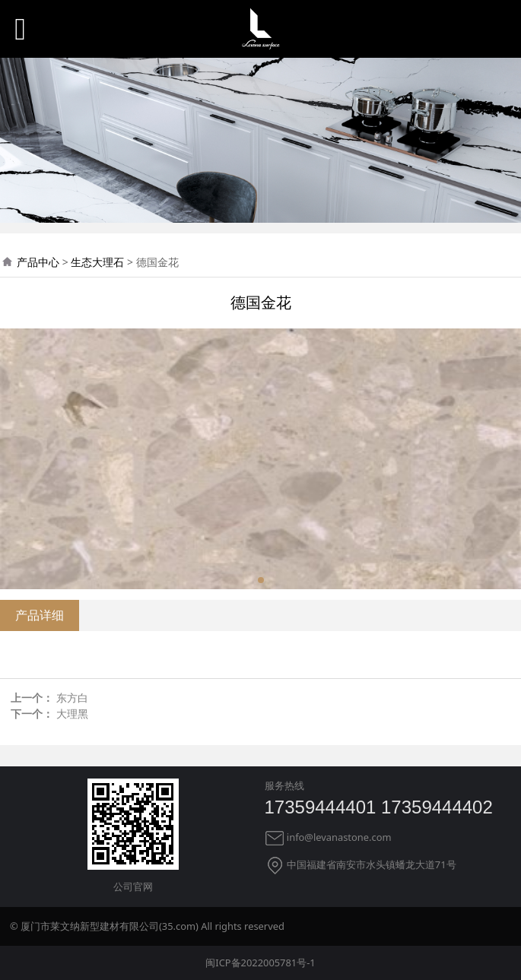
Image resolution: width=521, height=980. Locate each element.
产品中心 (38, 262)
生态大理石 (97, 262)
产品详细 (40, 615)
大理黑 (72, 714)
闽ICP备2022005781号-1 (260, 963)
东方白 (72, 698)
